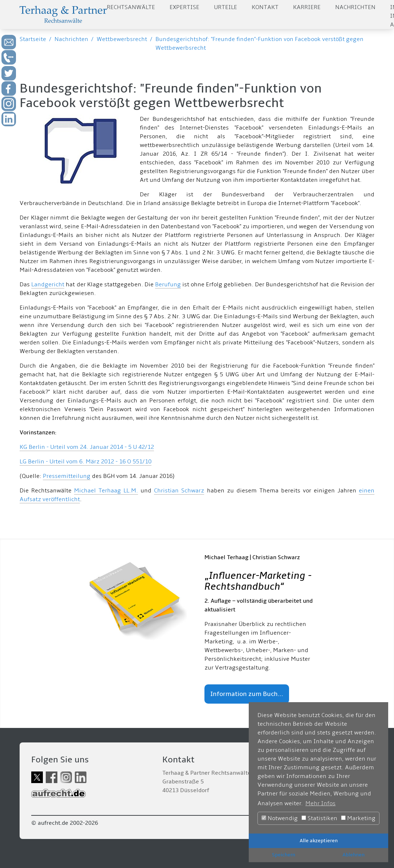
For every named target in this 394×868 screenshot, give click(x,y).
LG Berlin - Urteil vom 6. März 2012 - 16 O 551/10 (86, 462)
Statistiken (319, 818)
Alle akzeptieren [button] (319, 841)
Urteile (226, 7)
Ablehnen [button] (354, 855)
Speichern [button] (284, 855)
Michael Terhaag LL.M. (106, 491)
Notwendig (280, 818)
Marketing (358, 818)
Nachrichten (355, 7)
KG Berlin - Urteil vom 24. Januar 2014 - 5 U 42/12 (87, 447)
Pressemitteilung (67, 476)
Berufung (168, 284)
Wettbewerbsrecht (122, 39)
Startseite (33, 39)
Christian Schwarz (179, 491)
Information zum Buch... (247, 694)
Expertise (184, 7)
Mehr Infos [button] (320, 803)
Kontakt (265, 7)
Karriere (307, 7)
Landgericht (48, 284)
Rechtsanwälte (131, 7)
